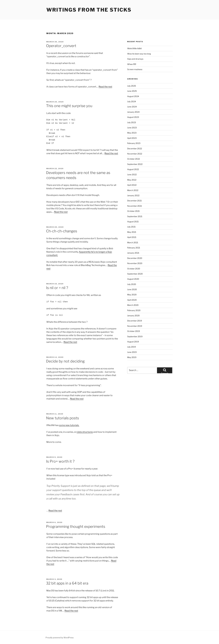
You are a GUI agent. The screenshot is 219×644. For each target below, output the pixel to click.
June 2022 (132, 174)
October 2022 (134, 159)
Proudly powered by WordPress (60, 638)
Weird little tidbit (134, 48)
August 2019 (133, 342)
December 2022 (135, 149)
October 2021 (133, 211)
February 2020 (134, 310)
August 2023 (133, 117)
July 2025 (132, 86)
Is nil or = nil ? (57, 288)
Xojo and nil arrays (135, 59)
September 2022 (135, 164)
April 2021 (132, 237)
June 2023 (132, 128)
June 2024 (132, 107)
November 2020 (135, 263)
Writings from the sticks (89, 10)
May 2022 (132, 180)
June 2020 (132, 289)
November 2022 (135, 154)
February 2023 (134, 143)
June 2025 (132, 91)
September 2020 (135, 274)
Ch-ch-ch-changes (62, 231)
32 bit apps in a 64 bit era (67, 583)
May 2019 (132, 357)
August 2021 (133, 222)
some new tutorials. (69, 425)
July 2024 (132, 101)
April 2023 (132, 138)
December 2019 (135, 321)
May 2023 (132, 133)
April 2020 (132, 300)
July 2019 (131, 347)
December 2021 (135, 201)
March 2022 (133, 190)
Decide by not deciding (65, 361)
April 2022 (132, 185)
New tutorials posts (63, 418)
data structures (85, 432)
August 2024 (133, 96)
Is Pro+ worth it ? (60, 461)
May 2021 (132, 232)
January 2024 (133, 112)
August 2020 (133, 279)
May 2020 (132, 295)
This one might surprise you (69, 106)
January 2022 (133, 195)
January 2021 (133, 253)
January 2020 (133, 316)
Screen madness (135, 69)
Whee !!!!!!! (132, 64)
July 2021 (131, 227)
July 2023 (132, 122)
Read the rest (105, 87)
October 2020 (134, 269)
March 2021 (133, 242)
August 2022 (133, 169)
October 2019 (134, 331)
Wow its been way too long (139, 54)
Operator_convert (61, 46)
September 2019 (135, 336)
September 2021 (135, 216)
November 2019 (135, 326)
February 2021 (134, 248)
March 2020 (133, 305)
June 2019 (132, 352)
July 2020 (132, 284)
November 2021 (135, 206)
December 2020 (135, 258)
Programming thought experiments (76, 526)
